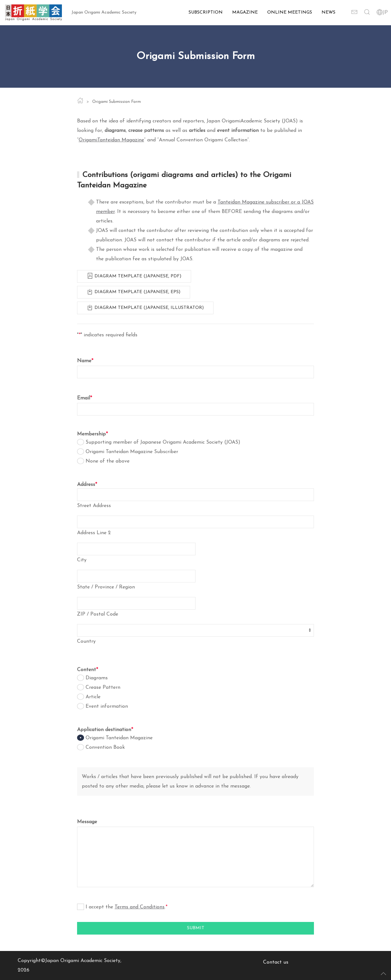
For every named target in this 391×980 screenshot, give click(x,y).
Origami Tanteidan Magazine (119, 738)
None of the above (108, 461)
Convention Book (105, 747)
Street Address (94, 506)
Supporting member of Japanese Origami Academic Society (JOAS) (163, 442)
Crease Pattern (103, 688)
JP (382, 13)
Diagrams (97, 678)
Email (84, 398)
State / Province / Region (106, 587)
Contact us (276, 962)
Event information (107, 706)
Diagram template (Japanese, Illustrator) (145, 307)
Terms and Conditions (140, 907)
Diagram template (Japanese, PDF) (134, 275)
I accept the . (126, 907)
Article (93, 697)
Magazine (245, 12)
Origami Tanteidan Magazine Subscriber (132, 452)
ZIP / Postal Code (98, 614)
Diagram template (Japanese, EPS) (134, 291)
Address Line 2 (94, 533)
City (82, 560)
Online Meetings (290, 12)
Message (87, 822)
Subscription (206, 12)
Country (86, 641)
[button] (367, 13)
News (328, 12)
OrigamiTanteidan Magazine (111, 140)
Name (85, 361)
